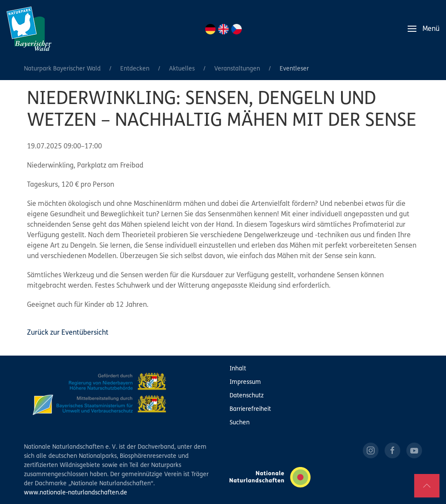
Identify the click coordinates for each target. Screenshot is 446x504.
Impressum (245, 382)
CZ (237, 29)
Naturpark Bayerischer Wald (62, 69)
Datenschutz (247, 396)
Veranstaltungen (237, 69)
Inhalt (238, 369)
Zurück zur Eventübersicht (68, 333)
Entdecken (135, 69)
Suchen (240, 423)
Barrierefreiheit (250, 409)
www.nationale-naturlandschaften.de (76, 493)
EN (223, 29)
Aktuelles (182, 69)
